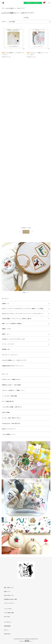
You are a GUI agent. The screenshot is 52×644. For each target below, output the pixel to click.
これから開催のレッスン (9, 434)
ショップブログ (8, 609)
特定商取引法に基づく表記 (10, 599)
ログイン (6, 630)
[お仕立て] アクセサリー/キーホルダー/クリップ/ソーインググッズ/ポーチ (22, 313)
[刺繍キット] (6, 304)
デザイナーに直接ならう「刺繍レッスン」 (14, 390)
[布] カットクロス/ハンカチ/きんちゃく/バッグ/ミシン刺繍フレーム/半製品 (23, 308)
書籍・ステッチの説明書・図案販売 (12, 323)
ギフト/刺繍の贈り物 (8, 401)
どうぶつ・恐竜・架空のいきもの (11, 418)
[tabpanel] (26, 267)
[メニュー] (49, 3)
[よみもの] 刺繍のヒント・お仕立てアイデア (15, 8)
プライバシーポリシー (9, 603)
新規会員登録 (7, 626)
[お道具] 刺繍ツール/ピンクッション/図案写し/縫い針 (17, 318)
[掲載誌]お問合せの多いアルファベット (13, 366)
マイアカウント (8, 622)
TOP (3, 8)
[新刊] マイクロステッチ (9, 429)
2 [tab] (26, 293)
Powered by (26, 641)
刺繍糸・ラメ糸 (6, 329)
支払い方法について (9, 595)
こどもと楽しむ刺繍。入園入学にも (12, 407)
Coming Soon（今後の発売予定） (12, 423)
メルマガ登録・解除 (9, 613)
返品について (7, 591)
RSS (5, 617)
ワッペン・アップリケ (8, 344)
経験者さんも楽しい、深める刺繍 (11, 385)
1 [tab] (24, 293)
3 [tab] (28, 293)
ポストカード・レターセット (10, 355)
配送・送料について (9, 588)
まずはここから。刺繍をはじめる (11, 379)
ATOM (8, 617)
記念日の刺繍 (6, 412)
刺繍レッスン (6, 334)
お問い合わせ (7, 634)
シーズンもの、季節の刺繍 (9, 396)
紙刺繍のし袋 (6, 349)
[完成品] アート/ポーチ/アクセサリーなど (13, 339)
